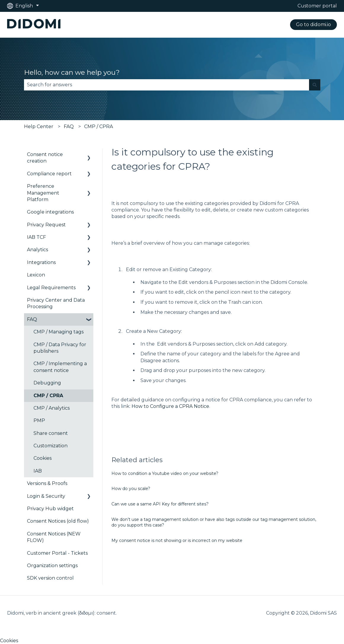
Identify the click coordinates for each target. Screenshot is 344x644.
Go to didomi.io (313, 24)
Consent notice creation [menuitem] (45, 158)
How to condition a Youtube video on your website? (165, 473)
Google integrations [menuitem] (50, 212)
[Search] (315, 85)
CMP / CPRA (99, 127)
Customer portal (317, 6)
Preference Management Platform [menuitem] (43, 193)
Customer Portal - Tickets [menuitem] (57, 553)
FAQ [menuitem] (32, 319)
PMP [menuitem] (39, 420)
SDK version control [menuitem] (50, 578)
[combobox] (167, 85)
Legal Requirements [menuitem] (51, 288)
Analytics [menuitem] (37, 250)
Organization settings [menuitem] (52, 566)
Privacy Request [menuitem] (46, 225)
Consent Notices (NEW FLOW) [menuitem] (54, 537)
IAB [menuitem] (38, 471)
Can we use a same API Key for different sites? (160, 504)
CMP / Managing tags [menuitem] (59, 332)
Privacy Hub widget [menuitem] (50, 509)
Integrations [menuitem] (41, 262)
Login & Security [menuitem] (46, 496)
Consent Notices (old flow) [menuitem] (58, 521)
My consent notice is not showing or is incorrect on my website (177, 540)
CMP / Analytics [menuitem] (52, 408)
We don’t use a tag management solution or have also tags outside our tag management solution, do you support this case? (214, 522)
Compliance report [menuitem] (49, 174)
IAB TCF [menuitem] (36, 237)
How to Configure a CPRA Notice (170, 406)
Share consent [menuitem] (51, 433)
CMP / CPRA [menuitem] (48, 396)
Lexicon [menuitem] (36, 275)
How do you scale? (131, 489)
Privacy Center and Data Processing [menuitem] (56, 303)
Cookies (9, 641)
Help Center (39, 127)
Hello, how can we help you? (72, 72)
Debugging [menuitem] (47, 383)
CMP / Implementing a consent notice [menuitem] (60, 367)
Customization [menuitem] (51, 446)
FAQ (69, 127)
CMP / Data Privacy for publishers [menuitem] (60, 348)
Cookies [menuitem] (43, 458)
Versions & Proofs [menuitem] (47, 483)
